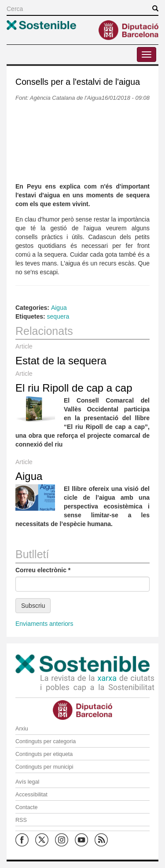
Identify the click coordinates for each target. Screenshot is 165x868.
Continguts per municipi (44, 767)
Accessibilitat (31, 795)
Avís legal (27, 782)
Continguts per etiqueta (44, 754)
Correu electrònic (43, 570)
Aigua (59, 308)
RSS (21, 820)
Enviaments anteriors (44, 624)
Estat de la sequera (61, 361)
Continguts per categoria (46, 741)
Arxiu (22, 729)
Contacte (26, 807)
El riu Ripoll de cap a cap (74, 388)
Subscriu (33, 606)
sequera (58, 316)
